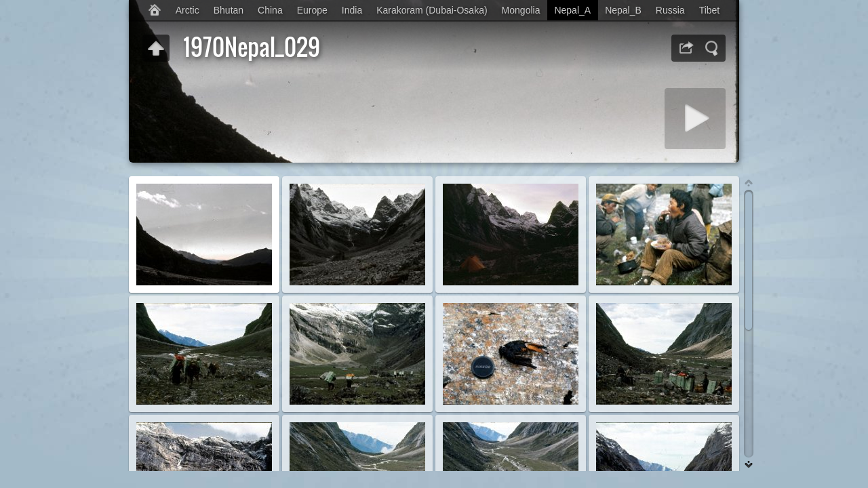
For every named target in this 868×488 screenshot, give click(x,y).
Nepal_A (572, 10)
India (352, 10)
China (270, 10)
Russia (670, 10)
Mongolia (521, 10)
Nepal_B (623, 10)
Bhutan (229, 10)
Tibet (710, 10)
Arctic (188, 10)
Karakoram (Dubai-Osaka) (432, 10)
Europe (312, 10)
